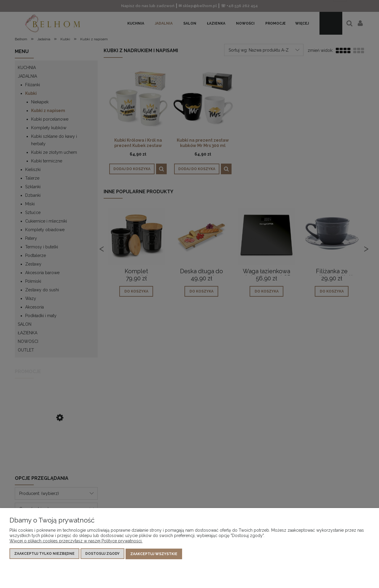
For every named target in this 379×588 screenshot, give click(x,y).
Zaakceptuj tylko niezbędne (44, 554)
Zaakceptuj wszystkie (154, 554)
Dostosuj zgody (102, 554)
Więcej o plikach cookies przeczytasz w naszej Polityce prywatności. (76, 541)
